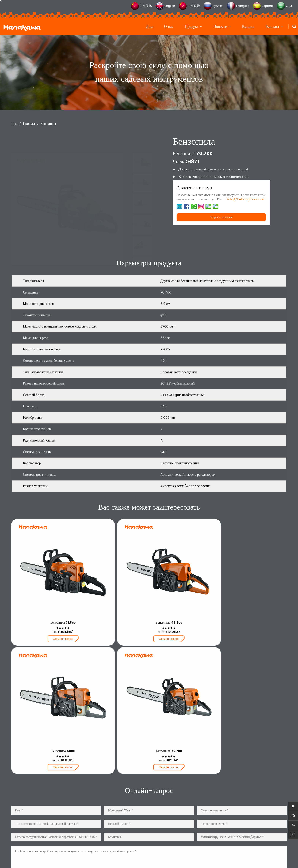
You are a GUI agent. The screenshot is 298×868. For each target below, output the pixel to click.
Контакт (275, 27)
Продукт (193, 27)
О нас (169, 27)
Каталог (248, 27)
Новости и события (229, 816)
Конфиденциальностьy (189, 857)
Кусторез (131, 793)
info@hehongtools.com (246, 200)
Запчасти (131, 816)
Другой (129, 827)
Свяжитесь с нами (228, 839)
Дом (149, 27)
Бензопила (48, 124)
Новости (222, 27)
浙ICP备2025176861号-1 (154, 857)
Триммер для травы (139, 805)
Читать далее (25, 788)
